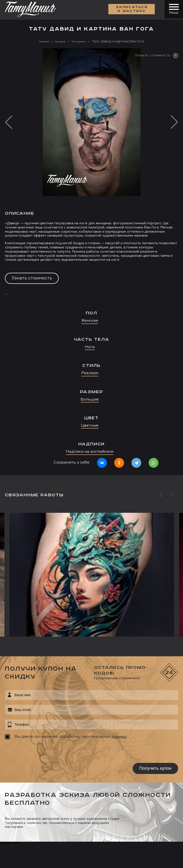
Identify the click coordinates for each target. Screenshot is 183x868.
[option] (91, 262)
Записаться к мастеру (130, 10)
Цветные (90, 426)
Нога (90, 347)
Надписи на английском (90, 452)
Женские (90, 321)
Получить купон (155, 768)
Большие (90, 400)
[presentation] (36, 752)
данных (119, 737)
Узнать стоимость (32, 278)
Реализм (90, 373)
